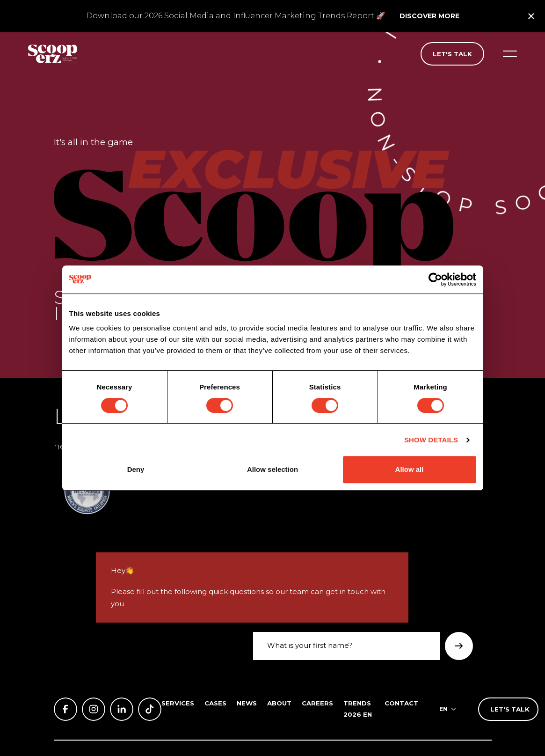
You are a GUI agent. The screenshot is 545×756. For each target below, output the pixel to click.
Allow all (410, 469)
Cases (215, 703)
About (279, 703)
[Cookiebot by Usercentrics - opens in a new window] (435, 279)
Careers (317, 703)
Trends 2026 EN (358, 709)
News (247, 703)
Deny (136, 469)
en (443, 709)
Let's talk (452, 54)
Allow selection (272, 469)
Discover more (429, 16)
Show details (431, 440)
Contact (401, 703)
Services (178, 703)
